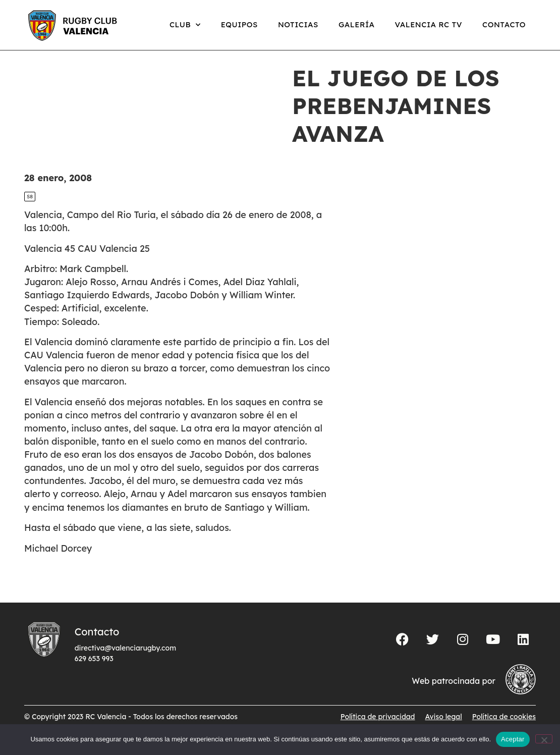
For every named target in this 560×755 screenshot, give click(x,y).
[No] (544, 739)
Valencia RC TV (429, 24)
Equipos (239, 24)
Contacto (504, 24)
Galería (357, 24)
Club (185, 25)
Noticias (298, 24)
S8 (30, 207)
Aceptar (513, 739)
